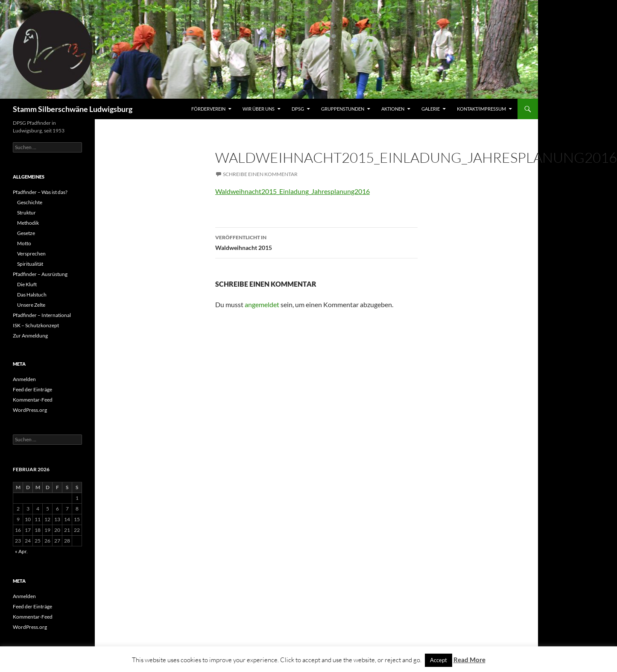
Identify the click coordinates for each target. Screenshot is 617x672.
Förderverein (208, 109)
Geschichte (30, 202)
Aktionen (393, 109)
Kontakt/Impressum (481, 109)
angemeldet (262, 304)
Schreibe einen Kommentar (260, 174)
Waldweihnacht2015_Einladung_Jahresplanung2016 (292, 191)
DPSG (298, 109)
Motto (24, 243)
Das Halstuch (32, 295)
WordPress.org (30, 410)
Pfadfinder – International (42, 315)
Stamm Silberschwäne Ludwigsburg (73, 109)
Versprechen (31, 254)
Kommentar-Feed (33, 400)
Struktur (26, 213)
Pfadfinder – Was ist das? (40, 192)
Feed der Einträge (32, 389)
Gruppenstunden (343, 109)
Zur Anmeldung (30, 336)
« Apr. (21, 551)
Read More (469, 660)
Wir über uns (259, 109)
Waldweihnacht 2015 (316, 242)
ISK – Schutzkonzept (36, 325)
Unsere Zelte (31, 305)
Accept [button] (439, 660)
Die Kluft (27, 284)
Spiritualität (30, 264)
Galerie (431, 109)
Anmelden (24, 379)
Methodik (28, 223)
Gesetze (26, 233)
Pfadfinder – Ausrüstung (40, 274)
